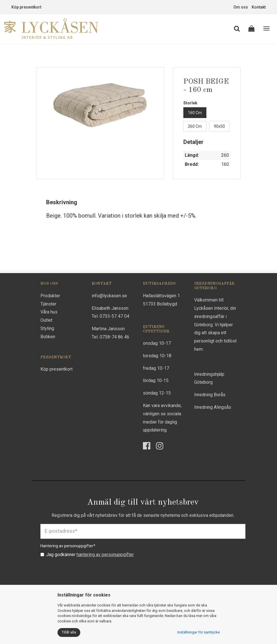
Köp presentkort (26, 7)
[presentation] (84, 572)
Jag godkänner (87, 555)
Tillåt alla (69, 632)
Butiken (48, 337)
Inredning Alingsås (213, 407)
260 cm (195, 126)
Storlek (190, 103)
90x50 (219, 126)
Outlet (46, 320)
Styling (47, 328)
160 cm (195, 113)
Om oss (241, 7)
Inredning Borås (210, 395)
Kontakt (259, 7)
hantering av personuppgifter (105, 555)
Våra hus (49, 312)
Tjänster (48, 304)
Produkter (50, 296)
